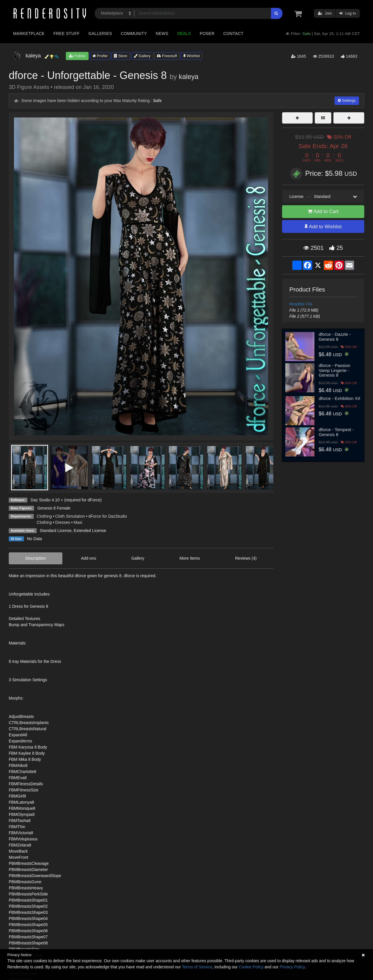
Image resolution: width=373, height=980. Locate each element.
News (162, 34)
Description (36, 558)
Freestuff (167, 56)
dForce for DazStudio (108, 516)
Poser (207, 34)
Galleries (100, 34)
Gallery (142, 56)
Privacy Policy (292, 967)
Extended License (90, 531)
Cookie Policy (251, 967)
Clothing (44, 516)
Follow (77, 56)
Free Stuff (66, 34)
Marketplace (29, 34)
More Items (190, 558)
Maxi (78, 522)
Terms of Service (197, 967)
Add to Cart (323, 211)
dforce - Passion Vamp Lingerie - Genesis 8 (335, 370)
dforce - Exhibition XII (340, 398)
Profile (100, 56)
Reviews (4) (246, 558)
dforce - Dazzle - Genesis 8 (335, 337)
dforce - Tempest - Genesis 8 (336, 432)
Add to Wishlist (323, 227)
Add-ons (89, 558)
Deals (184, 34)
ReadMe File (301, 304)
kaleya (189, 77)
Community (134, 34)
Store (121, 56)
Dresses (63, 522)
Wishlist (191, 56)
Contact (233, 34)
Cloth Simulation (70, 516)
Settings (347, 100)
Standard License (56, 531)
